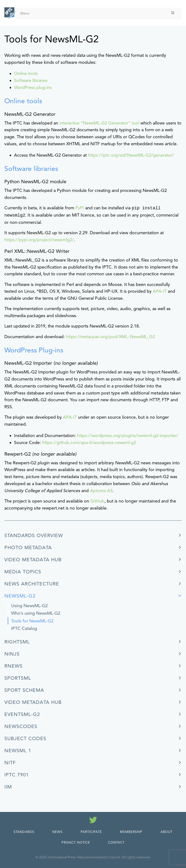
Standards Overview (34, 536)
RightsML (17, 642)
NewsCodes (21, 726)
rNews (13, 666)
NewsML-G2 (20, 596)
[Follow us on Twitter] (93, 821)
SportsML (18, 678)
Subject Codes (25, 739)
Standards (24, 832)
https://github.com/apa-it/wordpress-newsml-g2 (89, 443)
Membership (131, 832)
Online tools (26, 73)
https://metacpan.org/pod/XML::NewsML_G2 (110, 337)
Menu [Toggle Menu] (98, 13)
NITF (10, 763)
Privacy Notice (76, 843)
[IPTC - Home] (10, 13)
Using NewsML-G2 (29, 606)
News (57, 832)
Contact (116, 843)
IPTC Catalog (24, 628)
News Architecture (32, 584)
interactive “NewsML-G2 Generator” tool (99, 123)
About (167, 832)
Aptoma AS (101, 491)
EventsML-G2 (22, 714)
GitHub (97, 501)
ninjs (12, 654)
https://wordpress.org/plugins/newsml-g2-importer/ (128, 436)
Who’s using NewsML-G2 (36, 613)
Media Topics (23, 572)
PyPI (80, 208)
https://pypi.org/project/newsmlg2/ (39, 240)
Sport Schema (24, 690)
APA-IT (160, 291)
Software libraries (31, 80)
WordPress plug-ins (33, 88)
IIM (8, 787)
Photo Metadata (28, 548)
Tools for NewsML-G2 (32, 621)
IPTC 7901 (17, 775)
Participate (91, 832)
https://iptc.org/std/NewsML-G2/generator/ (131, 155)
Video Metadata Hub (33, 560)
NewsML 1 (18, 751)
